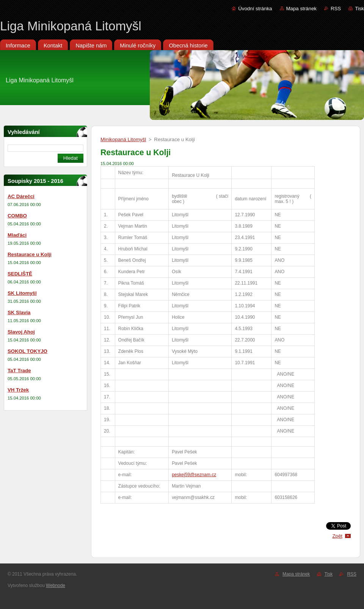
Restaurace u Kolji (30, 254)
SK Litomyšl (22, 293)
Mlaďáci (17, 235)
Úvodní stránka (255, 9)
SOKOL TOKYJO (27, 351)
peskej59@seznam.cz (194, 475)
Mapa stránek (301, 9)
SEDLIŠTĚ (20, 274)
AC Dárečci (21, 196)
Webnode (56, 585)
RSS (336, 9)
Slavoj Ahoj (21, 332)
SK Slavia (19, 312)
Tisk (359, 9)
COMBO (17, 216)
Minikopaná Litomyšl (123, 139)
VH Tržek (18, 390)
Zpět (337, 536)
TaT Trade (19, 371)
